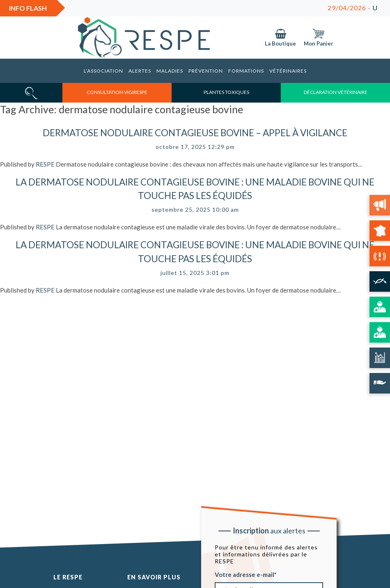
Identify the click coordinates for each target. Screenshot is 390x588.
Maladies (170, 71)
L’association (103, 71)
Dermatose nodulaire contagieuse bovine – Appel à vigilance (195, 133)
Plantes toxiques (226, 92)
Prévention (206, 71)
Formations (246, 71)
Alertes (140, 71)
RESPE (45, 164)
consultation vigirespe (117, 92)
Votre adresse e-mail (244, 574)
